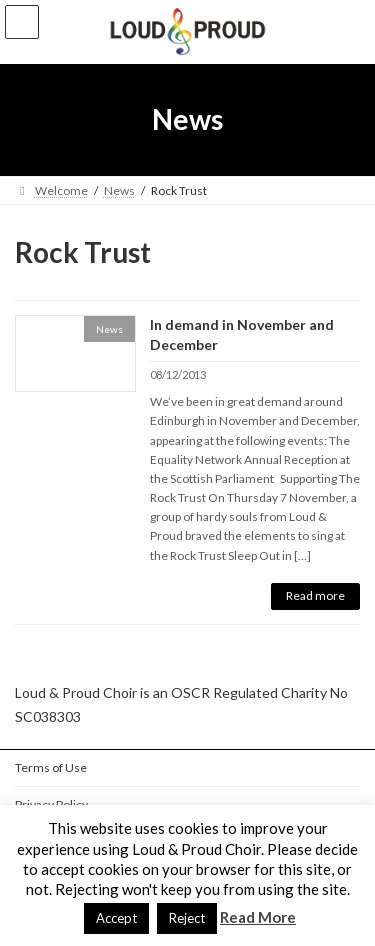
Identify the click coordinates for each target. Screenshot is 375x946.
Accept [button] (116, 918)
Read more (315, 595)
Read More (258, 917)
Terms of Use (51, 767)
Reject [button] (187, 918)
